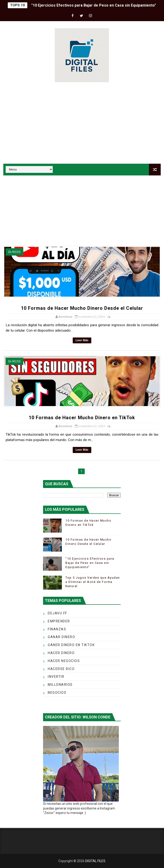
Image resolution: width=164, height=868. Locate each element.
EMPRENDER (59, 621)
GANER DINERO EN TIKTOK (71, 645)
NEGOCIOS (57, 693)
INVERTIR (56, 677)
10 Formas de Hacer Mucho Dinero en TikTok (82, 418)
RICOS (16, 252)
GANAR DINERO (61, 637)
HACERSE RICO (61, 669)
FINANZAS (57, 629)
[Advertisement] (82, 124)
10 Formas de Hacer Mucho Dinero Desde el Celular (82, 308)
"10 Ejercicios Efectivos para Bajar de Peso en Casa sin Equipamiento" (94, 5)
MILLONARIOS (60, 685)
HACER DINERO (61, 653)
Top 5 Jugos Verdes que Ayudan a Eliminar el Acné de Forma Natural (93, 582)
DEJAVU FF (58, 613)
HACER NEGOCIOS (64, 661)
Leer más (82, 340)
